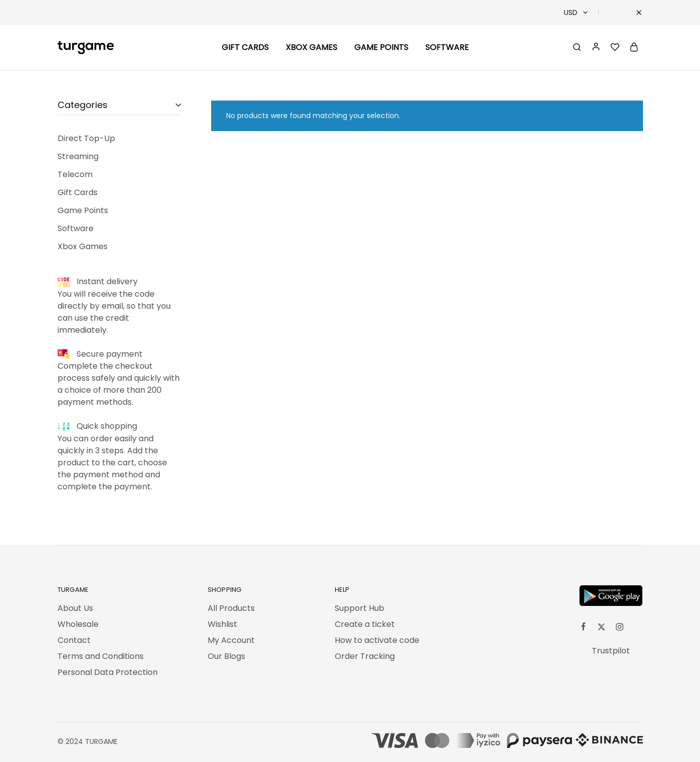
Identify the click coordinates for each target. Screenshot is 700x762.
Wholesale (78, 624)
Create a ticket (365, 624)
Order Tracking (365, 656)
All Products (231, 608)
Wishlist (222, 624)
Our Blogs (226, 656)
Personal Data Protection (108, 672)
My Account (231, 640)
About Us (75, 608)
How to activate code (377, 640)
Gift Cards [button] (245, 48)
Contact (74, 640)
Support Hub (360, 608)
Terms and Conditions (101, 656)
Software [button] (447, 48)
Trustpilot (611, 651)
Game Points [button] (381, 48)
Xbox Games (311, 48)
